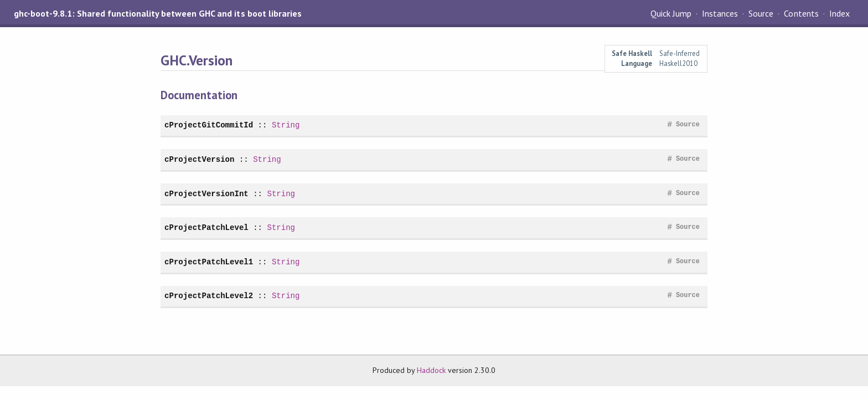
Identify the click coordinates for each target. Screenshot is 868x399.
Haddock (431, 370)
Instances (720, 13)
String (286, 125)
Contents (801, 13)
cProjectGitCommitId (209, 125)
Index (839, 13)
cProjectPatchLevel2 (209, 296)
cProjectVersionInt (206, 194)
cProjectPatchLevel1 (209, 262)
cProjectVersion (199, 159)
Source (761, 13)
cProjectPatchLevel (206, 227)
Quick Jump (671, 13)
